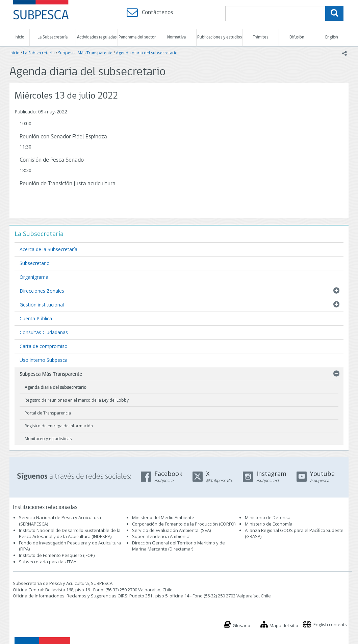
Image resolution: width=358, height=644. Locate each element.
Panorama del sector (137, 37)
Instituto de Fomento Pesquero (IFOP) (57, 555)
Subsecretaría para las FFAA (48, 562)
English (332, 37)
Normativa (176, 37)
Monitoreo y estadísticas (48, 439)
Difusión (297, 37)
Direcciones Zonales (42, 291)
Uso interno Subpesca (44, 360)
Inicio (19, 37)
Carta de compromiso (44, 346)
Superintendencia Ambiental (161, 536)
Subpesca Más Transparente (85, 53)
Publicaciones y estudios (220, 37)
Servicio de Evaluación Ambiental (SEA (171, 530)
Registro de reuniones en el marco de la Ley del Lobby (77, 400)
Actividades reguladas (97, 37)
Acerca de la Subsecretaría (48, 249)
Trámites (261, 37)
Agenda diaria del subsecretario (147, 53)
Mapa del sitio (284, 625)
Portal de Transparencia (48, 413)
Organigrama (34, 277)
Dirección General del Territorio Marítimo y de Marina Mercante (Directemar (178, 546)
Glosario (241, 625)
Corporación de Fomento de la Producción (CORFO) (184, 524)
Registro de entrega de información (59, 426)
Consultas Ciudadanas (44, 332)
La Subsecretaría (53, 37)
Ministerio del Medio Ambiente (163, 517)
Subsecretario (35, 263)
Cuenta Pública (36, 318)
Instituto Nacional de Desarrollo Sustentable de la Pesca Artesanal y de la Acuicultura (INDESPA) (70, 533)
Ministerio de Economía (269, 524)
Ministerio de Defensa (268, 517)
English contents (330, 624)
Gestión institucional (42, 305)
